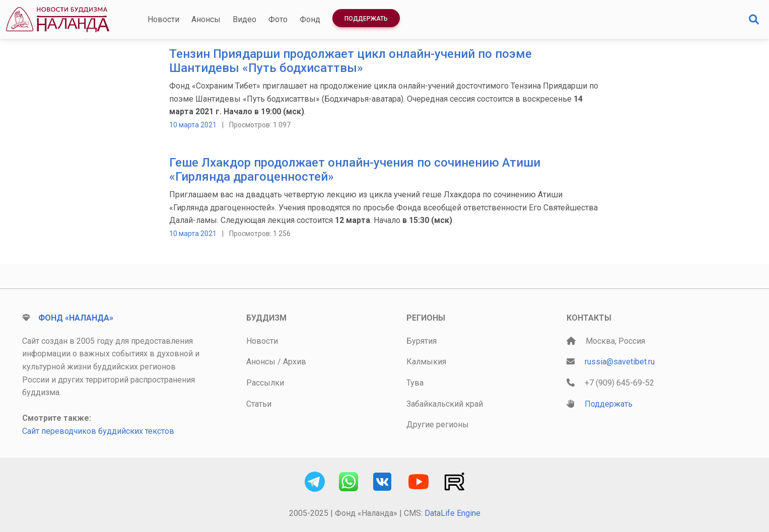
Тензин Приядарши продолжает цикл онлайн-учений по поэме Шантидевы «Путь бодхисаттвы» (351, 61)
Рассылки (265, 383)
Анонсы (206, 19)
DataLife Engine (452, 513)
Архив (295, 362)
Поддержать (366, 19)
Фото (278, 19)
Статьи (259, 404)
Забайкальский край (445, 404)
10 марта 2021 (193, 125)
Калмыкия (426, 362)
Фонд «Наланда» (76, 318)
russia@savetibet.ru (620, 362)
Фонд (310, 19)
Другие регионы (438, 425)
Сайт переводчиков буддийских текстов (98, 431)
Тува (415, 383)
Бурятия (422, 341)
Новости (163, 19)
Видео (244, 19)
